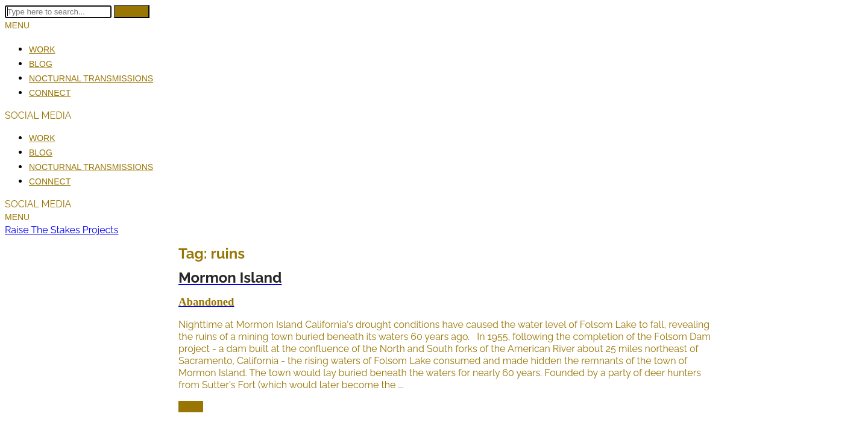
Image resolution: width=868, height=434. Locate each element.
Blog (41, 64)
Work (42, 49)
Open (191, 407)
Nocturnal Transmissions (91, 78)
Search (132, 11)
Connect (50, 93)
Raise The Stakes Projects (61, 230)
